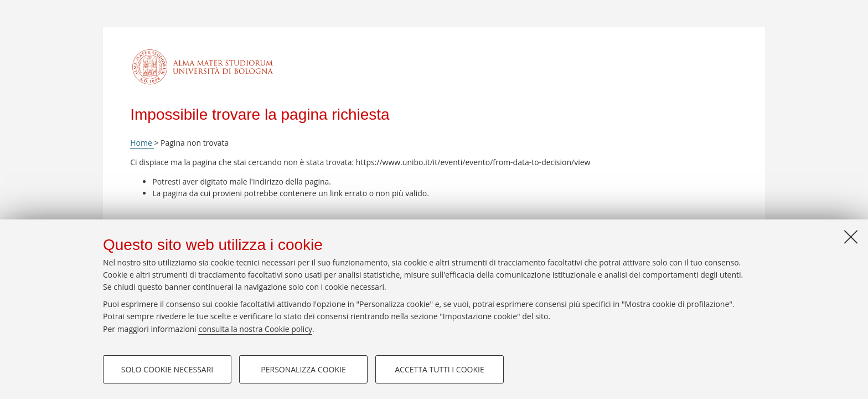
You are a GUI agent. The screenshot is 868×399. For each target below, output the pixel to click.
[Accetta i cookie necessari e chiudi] (851, 237)
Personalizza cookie (303, 369)
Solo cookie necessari (167, 369)
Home (142, 143)
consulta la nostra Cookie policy (255, 329)
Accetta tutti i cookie (439, 369)
